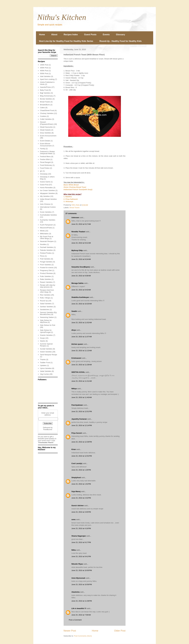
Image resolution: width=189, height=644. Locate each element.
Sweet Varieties (46, 352)
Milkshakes (44, 234)
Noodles (43, 244)
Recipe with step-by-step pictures (48, 286)
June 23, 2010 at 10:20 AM (82, 304)
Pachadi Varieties (47, 247)
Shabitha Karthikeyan (80, 297)
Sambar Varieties (47, 307)
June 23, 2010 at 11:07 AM (82, 337)
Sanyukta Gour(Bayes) (81, 267)
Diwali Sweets (45, 130)
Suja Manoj (76, 491)
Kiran (74, 449)
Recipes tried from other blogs (47, 291)
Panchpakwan (77, 405)
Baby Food (44, 90)
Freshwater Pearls (46, 443)
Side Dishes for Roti (48, 325)
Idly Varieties (45, 196)
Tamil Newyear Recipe (49, 355)
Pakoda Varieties (46, 250)
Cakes (42, 108)
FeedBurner (48, 429)
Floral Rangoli (45, 162)
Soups (42, 338)
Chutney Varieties (47, 113)
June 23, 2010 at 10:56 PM (82, 584)
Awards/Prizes (46, 87)
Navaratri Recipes (47, 241)
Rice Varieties (45, 295)
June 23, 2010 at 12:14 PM (82, 425)
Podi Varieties (45, 259)
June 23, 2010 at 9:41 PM (81, 556)
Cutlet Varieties (46, 119)
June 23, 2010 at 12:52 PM (82, 456)
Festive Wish (45, 159)
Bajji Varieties (45, 93)
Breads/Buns (45, 105)
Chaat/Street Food (47, 110)
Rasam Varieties (46, 282)
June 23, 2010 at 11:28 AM (82, 365)
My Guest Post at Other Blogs (47, 238)
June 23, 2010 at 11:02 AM (82, 323)
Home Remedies (46, 188)
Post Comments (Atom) (83, 636)
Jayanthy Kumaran (79, 419)
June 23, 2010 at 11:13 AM (82, 351)
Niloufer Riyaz (77, 564)
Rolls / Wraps (45, 298)
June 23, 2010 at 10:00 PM (82, 570)
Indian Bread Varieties (48, 199)
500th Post (44, 73)
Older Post (120, 631)
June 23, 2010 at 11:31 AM (82, 381)
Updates (43, 365)
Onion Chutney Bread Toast (75, 187)
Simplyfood (76, 478)
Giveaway (44, 174)
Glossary (121, 35)
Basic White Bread (71, 185)
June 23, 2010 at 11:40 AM (82, 397)
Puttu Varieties (46, 276)
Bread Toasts (75, 208)
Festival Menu (45, 156)
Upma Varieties (46, 368)
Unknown (75, 218)
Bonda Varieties (46, 99)
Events (106, 35)
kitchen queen (77, 344)
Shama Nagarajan (79, 536)
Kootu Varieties (46, 212)
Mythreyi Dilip (77, 250)
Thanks (43, 359)
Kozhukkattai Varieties (48, 215)
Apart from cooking (47, 79)
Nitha (74, 550)
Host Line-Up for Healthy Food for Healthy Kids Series (66, 41)
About (54, 35)
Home (42, 35)
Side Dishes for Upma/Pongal (46, 331)
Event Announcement (48, 136)
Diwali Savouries (46, 127)
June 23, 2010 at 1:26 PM (81, 470)
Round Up (44, 301)
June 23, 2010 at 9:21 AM (81, 243)
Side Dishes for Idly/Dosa (46, 321)
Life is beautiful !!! (79, 608)
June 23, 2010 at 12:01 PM (82, 411)
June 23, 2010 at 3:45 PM (81, 512)
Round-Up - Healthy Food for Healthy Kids (121, 41)
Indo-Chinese (45, 204)
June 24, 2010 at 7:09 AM (81, 615)
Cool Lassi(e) (77, 463)
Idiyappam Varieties (47, 193)
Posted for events (47, 268)
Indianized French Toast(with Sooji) (78, 190)
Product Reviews (46, 273)
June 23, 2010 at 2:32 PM (81, 498)
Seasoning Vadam (47, 317)
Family (43, 149)
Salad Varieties (46, 304)
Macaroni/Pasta (46, 228)
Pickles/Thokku (46, 253)
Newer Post (70, 631)
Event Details (45, 141)
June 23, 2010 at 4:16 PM (81, 528)
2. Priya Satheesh (71, 199)
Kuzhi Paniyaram (46, 225)
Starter (43, 341)
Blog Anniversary (46, 96)
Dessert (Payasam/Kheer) (47, 123)
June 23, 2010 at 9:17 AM (81, 224)
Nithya (74, 389)
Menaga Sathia (78, 283)
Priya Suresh (77, 433)
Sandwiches (45, 310)
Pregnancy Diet (46, 270)
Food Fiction (45, 168)
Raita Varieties (46, 279)
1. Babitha (68, 197)
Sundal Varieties (46, 349)
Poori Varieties (46, 265)
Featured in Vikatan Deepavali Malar (47, 153)
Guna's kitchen (78, 506)
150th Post (44, 65)
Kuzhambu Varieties (48, 220)
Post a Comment (75, 620)
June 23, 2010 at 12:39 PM (82, 442)
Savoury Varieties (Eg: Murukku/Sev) (48, 313)
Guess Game (45, 182)
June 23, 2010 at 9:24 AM (81, 259)
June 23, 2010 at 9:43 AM (81, 290)
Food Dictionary (46, 165)
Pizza (42, 256)
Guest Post (44, 185)
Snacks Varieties (46, 335)
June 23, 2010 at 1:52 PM (81, 484)
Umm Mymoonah (78, 578)
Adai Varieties (45, 76)
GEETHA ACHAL (78, 372)
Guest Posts (90, 35)
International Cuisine (48, 207)
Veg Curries (45, 374)
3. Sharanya (68, 201)
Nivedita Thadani (78, 232)
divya (74, 330)
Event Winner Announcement (46, 145)
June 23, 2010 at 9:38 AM (81, 276)
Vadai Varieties (46, 371)
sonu (74, 519)
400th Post (44, 71)
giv (41, 171)
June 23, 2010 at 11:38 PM (82, 601)
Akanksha (76, 592)
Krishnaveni (76, 358)
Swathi (74, 311)
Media (42, 231)
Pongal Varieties (46, 262)
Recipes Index (71, 35)
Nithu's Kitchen (62, 17)
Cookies (43, 116)
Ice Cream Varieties (47, 190)
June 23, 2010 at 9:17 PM (81, 542)
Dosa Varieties (46, 133)
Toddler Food (45, 363)
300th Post (44, 68)
